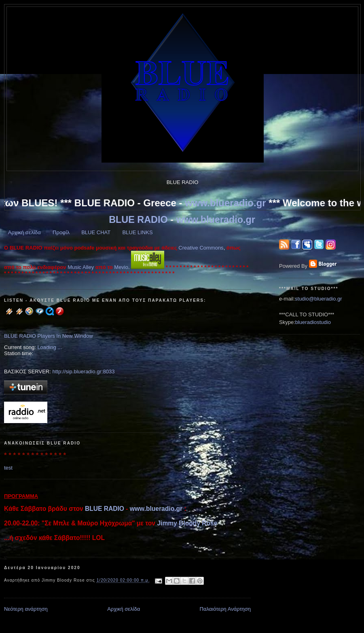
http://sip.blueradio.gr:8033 (83, 372)
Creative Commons (201, 248)
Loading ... (50, 347)
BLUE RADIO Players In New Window (49, 336)
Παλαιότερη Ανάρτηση (225, 609)
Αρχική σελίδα (24, 232)
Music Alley (81, 267)
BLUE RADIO (138, 220)
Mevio (121, 267)
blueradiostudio (313, 322)
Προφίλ (61, 232)
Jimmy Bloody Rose (187, 523)
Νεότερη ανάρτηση (26, 609)
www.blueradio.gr (228, 203)
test (8, 468)
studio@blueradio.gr (318, 299)
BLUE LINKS (137, 232)
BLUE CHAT (96, 232)
